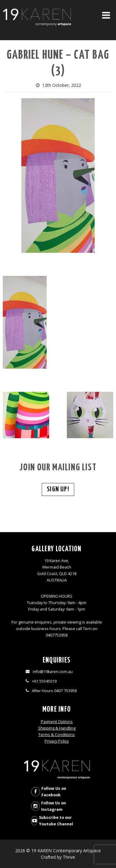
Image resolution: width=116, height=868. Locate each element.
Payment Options (57, 722)
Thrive (69, 857)
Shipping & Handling (57, 728)
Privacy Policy (57, 741)
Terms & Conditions (57, 735)
